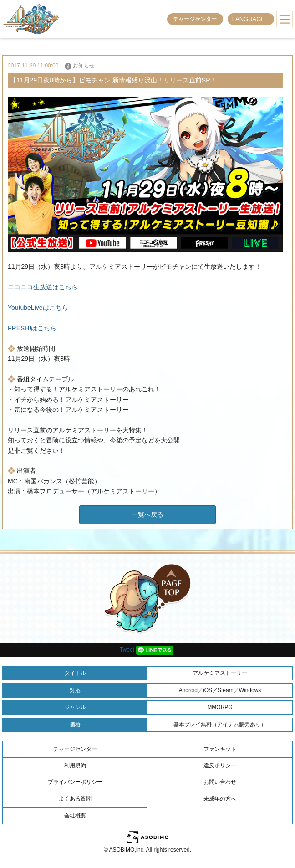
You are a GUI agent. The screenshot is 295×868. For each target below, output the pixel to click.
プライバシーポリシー (75, 782)
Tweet (127, 650)
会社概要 (75, 816)
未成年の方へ (220, 799)
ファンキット (220, 749)
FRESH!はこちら (32, 328)
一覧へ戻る (147, 514)
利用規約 (75, 765)
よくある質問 (75, 799)
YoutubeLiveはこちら (38, 308)
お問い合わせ (220, 782)
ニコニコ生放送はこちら (43, 287)
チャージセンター (195, 19)
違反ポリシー (220, 765)
